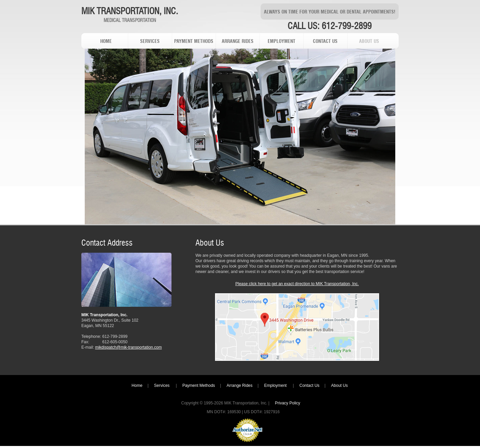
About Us (339, 385)
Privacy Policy (288, 403)
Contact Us (309, 385)
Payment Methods (199, 385)
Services (162, 385)
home (106, 42)
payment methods (194, 42)
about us (369, 42)
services (150, 42)
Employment (276, 385)
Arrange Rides (239, 385)
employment (282, 42)
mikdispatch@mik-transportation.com (129, 347)
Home (137, 385)
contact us (325, 42)
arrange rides (238, 42)
